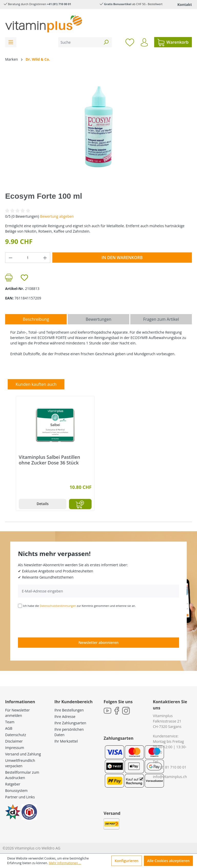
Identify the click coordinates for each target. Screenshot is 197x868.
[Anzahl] (28, 258)
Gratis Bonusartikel (118, 4)
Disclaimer (14, 741)
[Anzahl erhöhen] (45, 258)
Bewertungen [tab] (98, 319)
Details (43, 504)
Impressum (15, 748)
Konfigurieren (127, 861)
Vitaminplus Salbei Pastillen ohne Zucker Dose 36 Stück (49, 460)
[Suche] (79, 42)
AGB (9, 728)
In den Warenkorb (122, 258)
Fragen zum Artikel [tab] (161, 319)
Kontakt (185, 4)
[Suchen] (106, 42)
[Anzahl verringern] (11, 258)
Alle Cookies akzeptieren (168, 861)
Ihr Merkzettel (66, 741)
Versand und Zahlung (23, 754)
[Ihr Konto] (144, 42)
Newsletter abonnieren (98, 642)
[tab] (36, 319)
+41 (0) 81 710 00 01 (170, 767)
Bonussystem (16, 791)
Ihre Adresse (65, 716)
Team (10, 722)
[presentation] (57, 622)
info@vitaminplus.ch (170, 777)
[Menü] (11, 42)
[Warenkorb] (173, 42)
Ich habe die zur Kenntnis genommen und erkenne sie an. (80, 606)
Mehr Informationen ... (65, 863)
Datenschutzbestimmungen (58, 606)
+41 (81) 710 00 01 (59, 4)
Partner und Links (20, 797)
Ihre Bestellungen (69, 710)
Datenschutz (16, 735)
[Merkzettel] (130, 42)
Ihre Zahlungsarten (70, 723)
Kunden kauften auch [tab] (36, 384)
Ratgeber (13, 784)
